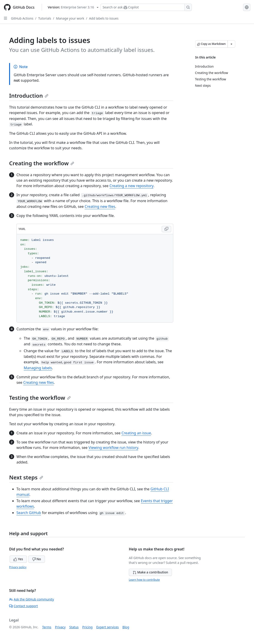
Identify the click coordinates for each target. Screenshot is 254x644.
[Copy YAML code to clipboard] (166, 229)
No (37, 559)
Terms (47, 627)
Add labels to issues (104, 18)
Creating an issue (136, 433)
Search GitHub (29, 513)
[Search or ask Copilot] (146, 7)
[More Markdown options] (231, 44)
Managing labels (38, 368)
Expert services (108, 627)
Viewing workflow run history (113, 448)
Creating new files (100, 206)
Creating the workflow (42, 163)
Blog (126, 627)
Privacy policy (18, 567)
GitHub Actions (22, 18)
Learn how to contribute (144, 580)
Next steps (26, 477)
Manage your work (70, 18)
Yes (18, 559)
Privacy (60, 627)
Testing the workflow (40, 398)
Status (74, 627)
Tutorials (45, 18)
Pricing (87, 627)
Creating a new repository (131, 186)
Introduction (29, 95)
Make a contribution (150, 572)
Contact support (23, 606)
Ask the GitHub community (32, 599)
